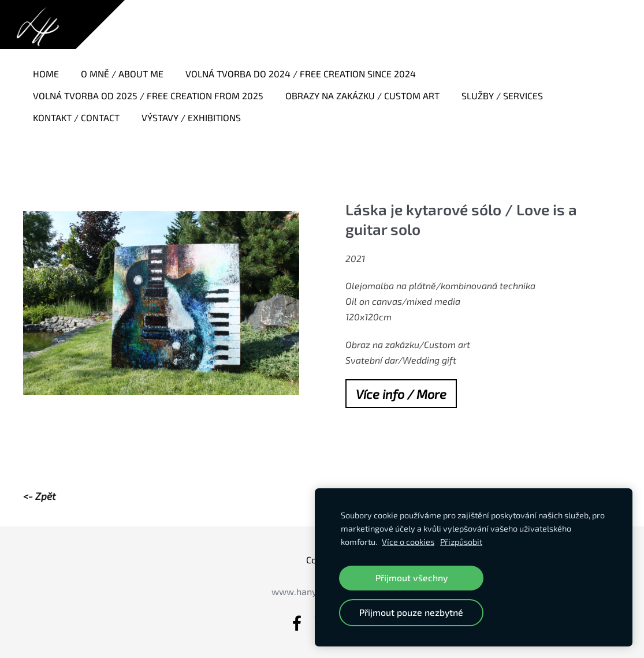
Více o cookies (408, 542)
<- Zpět (40, 496)
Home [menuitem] (46, 74)
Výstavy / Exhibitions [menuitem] (191, 117)
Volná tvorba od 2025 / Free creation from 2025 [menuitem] (148, 96)
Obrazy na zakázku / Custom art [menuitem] (362, 96)
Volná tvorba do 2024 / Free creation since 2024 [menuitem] (301, 74)
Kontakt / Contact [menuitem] (76, 117)
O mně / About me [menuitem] (122, 74)
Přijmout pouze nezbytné (411, 612)
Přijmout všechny (412, 577)
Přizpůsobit (461, 542)
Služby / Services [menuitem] (502, 96)
